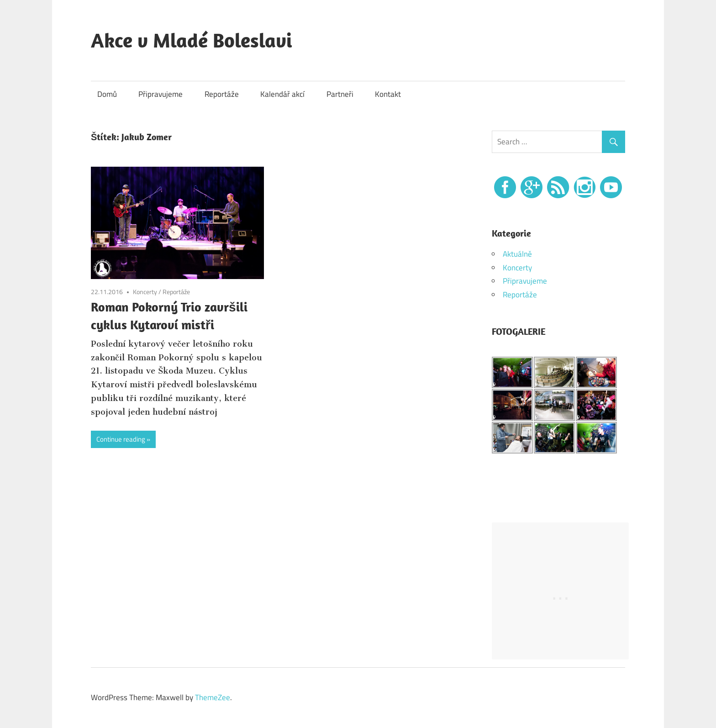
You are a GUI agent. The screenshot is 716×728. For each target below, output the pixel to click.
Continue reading (121, 439)
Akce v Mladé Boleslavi (192, 40)
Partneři (340, 94)
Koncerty (145, 292)
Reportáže (222, 94)
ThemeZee (213, 697)
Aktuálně (517, 254)
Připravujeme (161, 94)
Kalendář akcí (282, 94)
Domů (107, 94)
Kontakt (388, 94)
